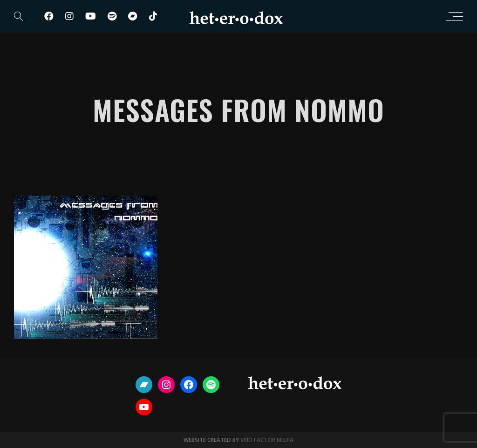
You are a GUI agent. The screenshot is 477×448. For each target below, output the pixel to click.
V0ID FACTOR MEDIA (267, 440)
